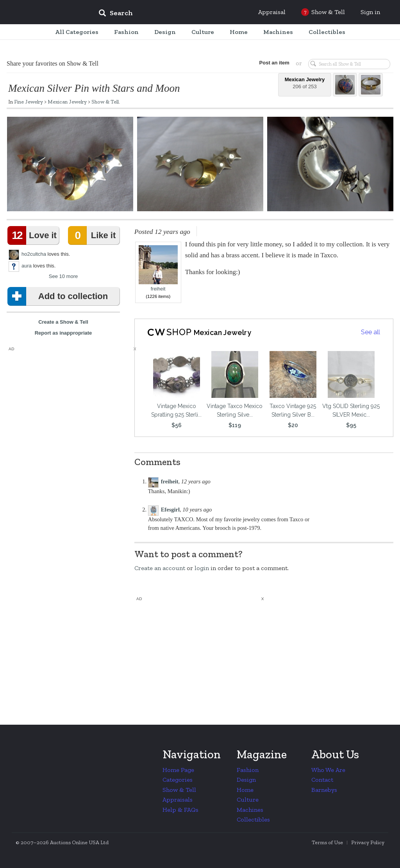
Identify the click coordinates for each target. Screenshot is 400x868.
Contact (322, 780)
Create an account (160, 568)
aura (27, 266)
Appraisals (178, 799)
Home (245, 790)
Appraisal (272, 12)
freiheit (158, 268)
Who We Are (328, 770)
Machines (250, 810)
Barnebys (324, 790)
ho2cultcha (34, 254)
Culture (248, 799)
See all (371, 332)
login (202, 568)
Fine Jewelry (29, 102)
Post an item (272, 63)
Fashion (248, 770)
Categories (178, 780)
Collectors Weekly (45, 12)
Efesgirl (170, 510)
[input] (172, 14)
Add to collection (59, 296)
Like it (93, 235)
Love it (34, 235)
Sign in (370, 12)
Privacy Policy (368, 842)
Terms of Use (327, 842)
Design (246, 780)
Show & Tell (105, 102)
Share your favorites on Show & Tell (53, 63)
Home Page (178, 770)
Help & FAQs (180, 810)
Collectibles (253, 819)
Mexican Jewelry (67, 102)
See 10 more (63, 276)
